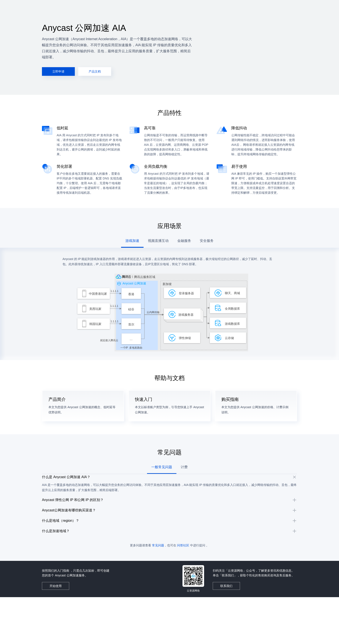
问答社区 (183, 592)
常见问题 (158, 592)
